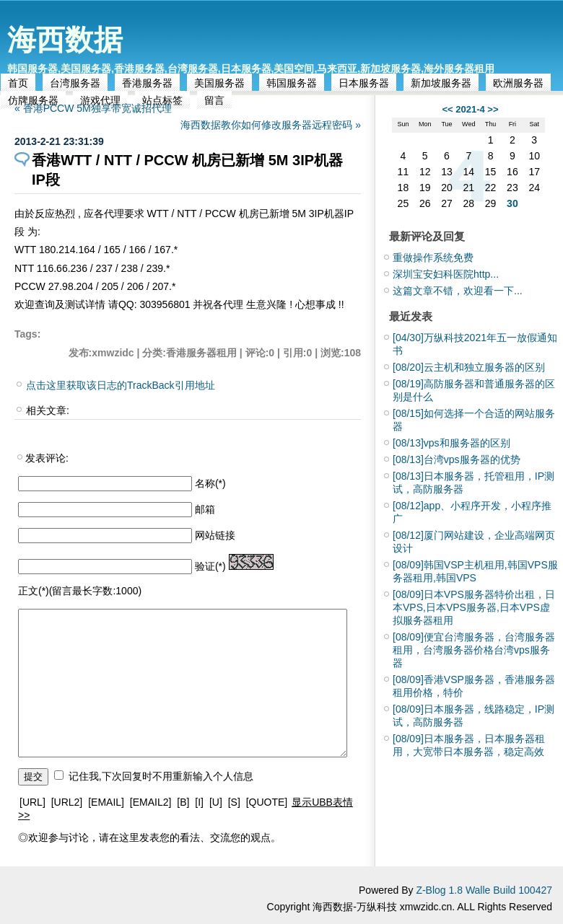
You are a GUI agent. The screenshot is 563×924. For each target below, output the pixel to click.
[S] (234, 802)
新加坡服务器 (441, 83)
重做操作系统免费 (433, 258)
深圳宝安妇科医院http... (446, 274)
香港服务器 (147, 83)
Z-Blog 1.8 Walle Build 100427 (484, 890)
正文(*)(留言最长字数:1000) (80, 591)
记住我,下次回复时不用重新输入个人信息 (161, 776)
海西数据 (65, 40)
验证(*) (210, 566)
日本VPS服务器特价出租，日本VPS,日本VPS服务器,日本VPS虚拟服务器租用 (474, 607)
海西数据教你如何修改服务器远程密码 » (271, 125)
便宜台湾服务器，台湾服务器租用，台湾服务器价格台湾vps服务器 (474, 650)
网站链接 (215, 535)
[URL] (32, 802)
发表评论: (47, 458)
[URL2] (67, 802)
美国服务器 (219, 83)
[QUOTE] (267, 802)
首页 (18, 83)
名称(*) (210, 483)
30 (512, 203)
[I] (199, 802)
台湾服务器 (75, 83)
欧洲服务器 (518, 83)
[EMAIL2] (151, 802)
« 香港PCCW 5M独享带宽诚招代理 (93, 108)
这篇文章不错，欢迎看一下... (458, 291)
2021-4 (470, 109)
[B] (183, 802)
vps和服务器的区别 (451, 443)
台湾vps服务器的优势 (457, 459)
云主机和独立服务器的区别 (469, 367)
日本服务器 (364, 83)
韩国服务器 (292, 83)
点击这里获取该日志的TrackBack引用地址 (121, 385)
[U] (216, 802)
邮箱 (205, 509)
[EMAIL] (106, 802)
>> (493, 109)
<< (447, 109)
